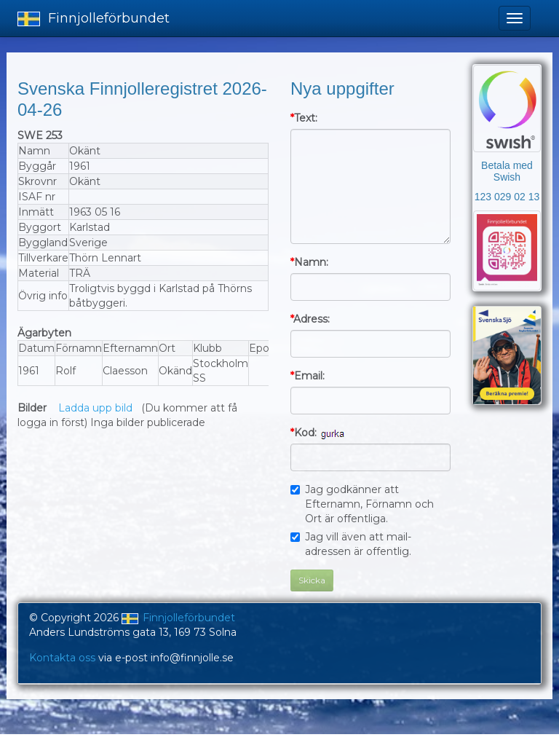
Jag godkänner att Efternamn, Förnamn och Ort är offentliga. (362, 504)
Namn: (309, 262)
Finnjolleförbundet (94, 18)
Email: (308, 376)
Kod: (304, 433)
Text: (304, 118)
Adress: (310, 319)
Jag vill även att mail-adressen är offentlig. (351, 544)
